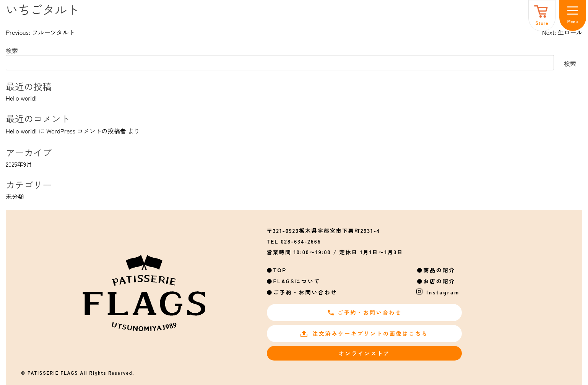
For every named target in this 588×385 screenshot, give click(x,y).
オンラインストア (364, 353)
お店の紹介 (439, 281)
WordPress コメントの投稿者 (86, 131)
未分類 (15, 196)
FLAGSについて (297, 281)
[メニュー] (573, 15)
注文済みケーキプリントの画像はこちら (364, 333)
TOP (280, 270)
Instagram (443, 292)
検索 (12, 50)
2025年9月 (19, 164)
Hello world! (21, 98)
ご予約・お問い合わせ (305, 292)
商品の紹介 (439, 270)
